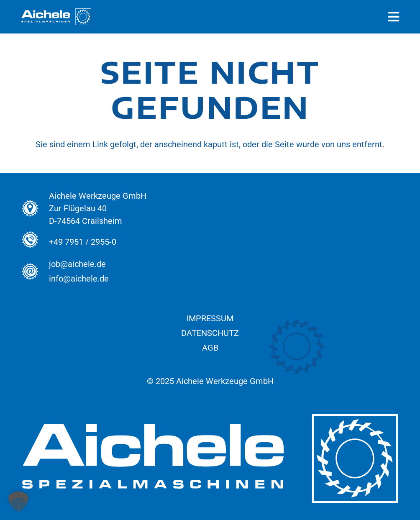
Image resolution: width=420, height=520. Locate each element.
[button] (18, 502)
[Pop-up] (394, 17)
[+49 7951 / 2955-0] (35, 242)
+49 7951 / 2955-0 (83, 242)
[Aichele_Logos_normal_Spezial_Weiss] (56, 17)
